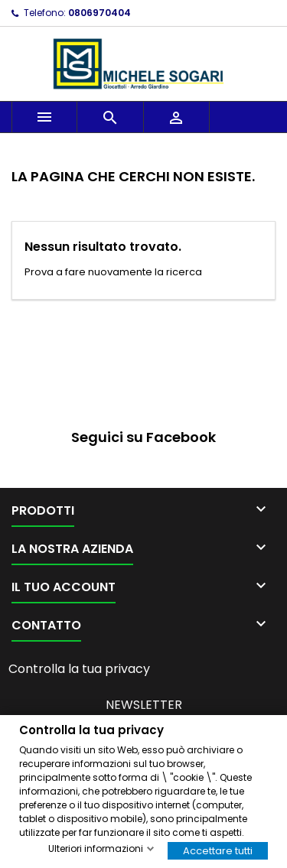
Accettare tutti (218, 850)
